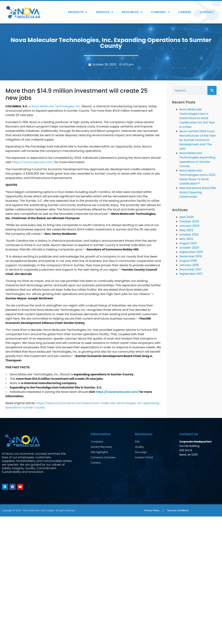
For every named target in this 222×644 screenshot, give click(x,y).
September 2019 (191, 252)
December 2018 (191, 256)
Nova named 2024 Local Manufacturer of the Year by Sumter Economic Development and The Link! (198, 140)
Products (78, 12)
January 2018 (189, 265)
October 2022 (189, 235)
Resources (132, 12)
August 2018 (188, 261)
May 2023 (186, 230)
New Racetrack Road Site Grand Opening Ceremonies (198, 192)
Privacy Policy (152, 510)
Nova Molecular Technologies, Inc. (56, 106)
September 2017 (191, 274)
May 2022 (186, 239)
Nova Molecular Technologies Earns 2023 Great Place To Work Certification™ (197, 177)
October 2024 (189, 221)
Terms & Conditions (178, 510)
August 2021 (188, 243)
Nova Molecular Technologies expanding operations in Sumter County (197, 160)
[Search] (212, 90)
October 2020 (189, 248)
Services (105, 12)
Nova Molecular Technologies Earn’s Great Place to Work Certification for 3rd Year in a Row (197, 118)
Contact (207, 12)
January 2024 (189, 226)
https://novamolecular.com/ (33, 162)
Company (160, 12)
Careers (185, 12)
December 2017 (190, 269)
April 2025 (187, 217)
